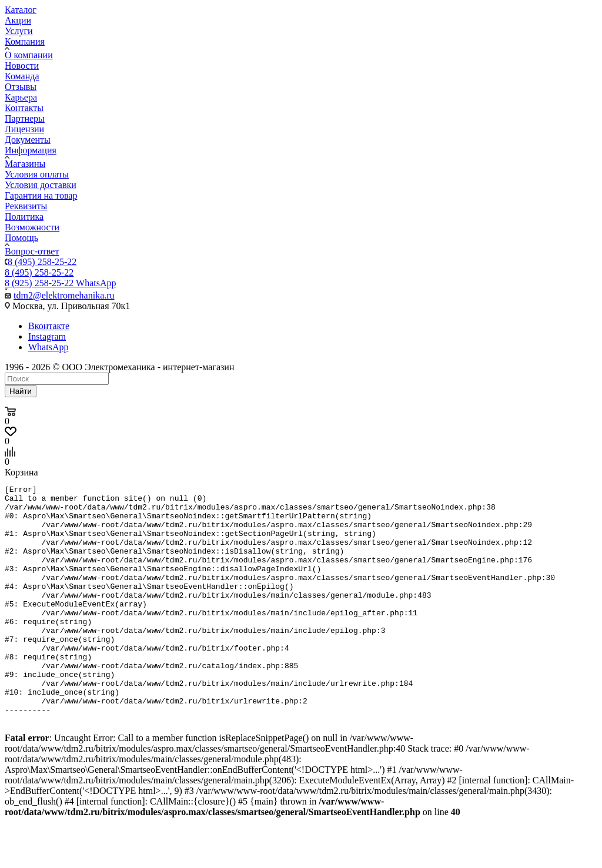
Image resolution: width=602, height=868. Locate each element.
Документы (28, 140)
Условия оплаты (37, 174)
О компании (29, 55)
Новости (22, 66)
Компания (25, 41)
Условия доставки (41, 185)
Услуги (19, 31)
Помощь (21, 238)
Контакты (24, 108)
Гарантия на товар (41, 195)
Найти (21, 391)
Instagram (47, 336)
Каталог (21, 10)
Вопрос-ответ (32, 251)
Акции (18, 20)
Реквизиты (26, 206)
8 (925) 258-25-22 (60, 283)
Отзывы (21, 87)
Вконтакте (49, 326)
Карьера (21, 97)
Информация (31, 150)
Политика (24, 217)
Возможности (32, 227)
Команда (22, 76)
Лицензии (24, 129)
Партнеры (25, 118)
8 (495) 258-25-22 (42, 262)
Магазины (25, 164)
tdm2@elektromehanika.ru (64, 295)
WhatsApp (48, 347)
